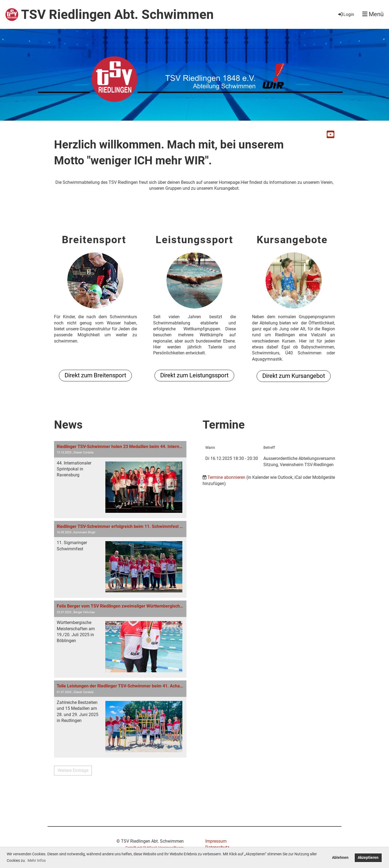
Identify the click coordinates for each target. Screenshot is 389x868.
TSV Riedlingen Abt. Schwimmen (117, 14)
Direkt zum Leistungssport (194, 375)
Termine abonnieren (226, 477)
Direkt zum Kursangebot (294, 376)
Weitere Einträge (73, 770)
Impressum (216, 841)
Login (346, 14)
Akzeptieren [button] (368, 858)
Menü (373, 14)
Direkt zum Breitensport (95, 375)
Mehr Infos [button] (37, 860)
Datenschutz (217, 847)
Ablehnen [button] (340, 858)
